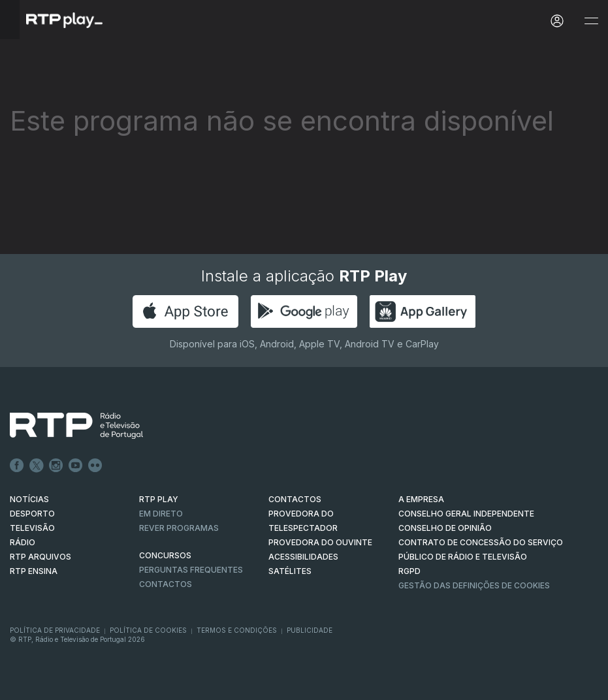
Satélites (290, 571)
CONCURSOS (165, 555)
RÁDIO (23, 542)
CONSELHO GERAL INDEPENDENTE (466, 514)
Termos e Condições (237, 630)
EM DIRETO (161, 514)
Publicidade (310, 630)
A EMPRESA (421, 499)
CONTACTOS (295, 499)
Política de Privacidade (55, 630)
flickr (95, 466)
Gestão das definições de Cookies (474, 585)
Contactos (166, 584)
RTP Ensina (34, 571)
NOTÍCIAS (29, 499)
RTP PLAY (159, 499)
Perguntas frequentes (191, 570)
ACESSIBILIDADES (303, 557)
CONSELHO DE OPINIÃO (445, 528)
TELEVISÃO (32, 528)
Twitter (37, 466)
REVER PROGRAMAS (179, 528)
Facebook (17, 466)
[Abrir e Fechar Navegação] (591, 21)
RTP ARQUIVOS (40, 557)
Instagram (56, 466)
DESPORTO (32, 514)
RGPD (409, 571)
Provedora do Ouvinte (320, 542)
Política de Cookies (148, 630)
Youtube (76, 466)
